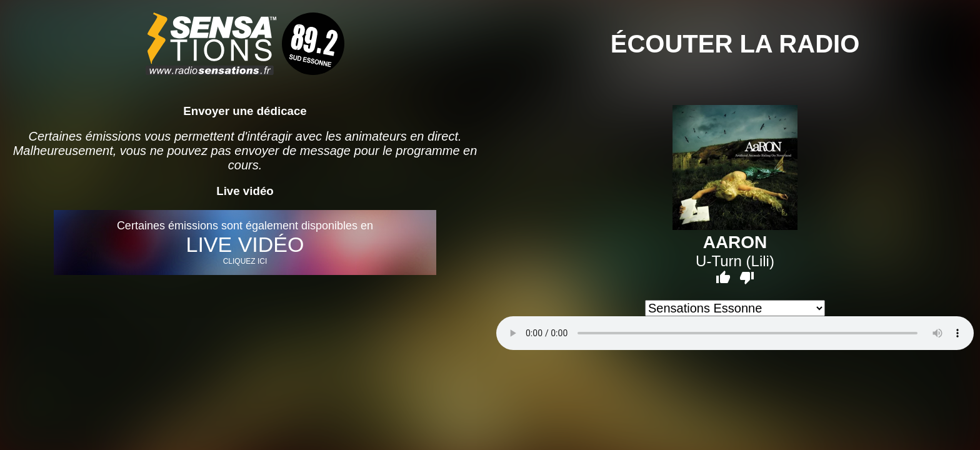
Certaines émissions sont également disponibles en (245, 242)
